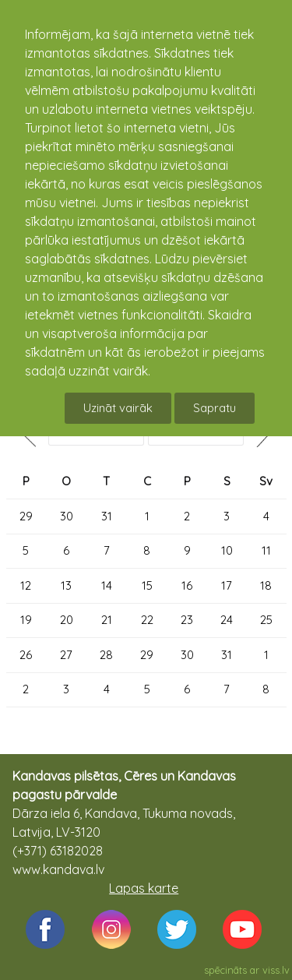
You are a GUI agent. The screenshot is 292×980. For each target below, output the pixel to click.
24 (227, 620)
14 (107, 585)
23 (187, 620)
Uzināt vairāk (118, 408)
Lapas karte (144, 888)
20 (67, 620)
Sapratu (215, 408)
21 (107, 620)
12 (26, 585)
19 (26, 620)
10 (227, 550)
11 (266, 550)
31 (107, 516)
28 (106, 655)
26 (26, 655)
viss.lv (276, 970)
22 (147, 620)
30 (67, 516)
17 (227, 585)
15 (147, 585)
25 (266, 620)
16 (187, 585)
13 (66, 585)
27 (66, 655)
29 (26, 516)
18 (266, 585)
